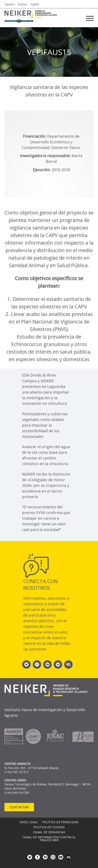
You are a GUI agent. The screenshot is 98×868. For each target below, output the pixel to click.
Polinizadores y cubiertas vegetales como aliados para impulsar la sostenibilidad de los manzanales (45, 425)
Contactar (19, 807)
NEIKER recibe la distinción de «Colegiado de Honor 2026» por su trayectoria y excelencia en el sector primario (46, 485)
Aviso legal (29, 822)
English (35, 4)
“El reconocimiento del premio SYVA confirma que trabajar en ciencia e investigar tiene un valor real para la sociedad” (46, 518)
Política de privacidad (60, 822)
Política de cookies (49, 827)
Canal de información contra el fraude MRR (49, 839)
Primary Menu (90, 18)
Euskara (23, 4)
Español (10, 4)
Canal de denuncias (49, 832)
